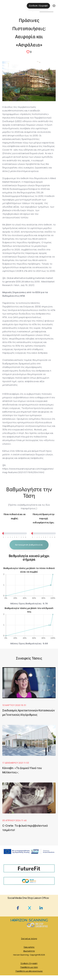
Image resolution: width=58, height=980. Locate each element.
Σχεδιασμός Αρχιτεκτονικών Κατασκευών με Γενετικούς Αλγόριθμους (29, 713)
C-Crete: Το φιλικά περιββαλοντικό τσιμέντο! (25, 828)
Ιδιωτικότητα (29, 951)
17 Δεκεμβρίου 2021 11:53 (16, 763)
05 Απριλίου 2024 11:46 (14, 820)
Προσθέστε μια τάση (29, 967)
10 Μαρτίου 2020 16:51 (14, 705)
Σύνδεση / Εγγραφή (29, 963)
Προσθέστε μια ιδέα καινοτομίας (29, 971)
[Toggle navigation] (54, 6)
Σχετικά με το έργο (29, 939)
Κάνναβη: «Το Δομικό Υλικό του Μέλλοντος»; (22, 770)
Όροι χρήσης (29, 947)
